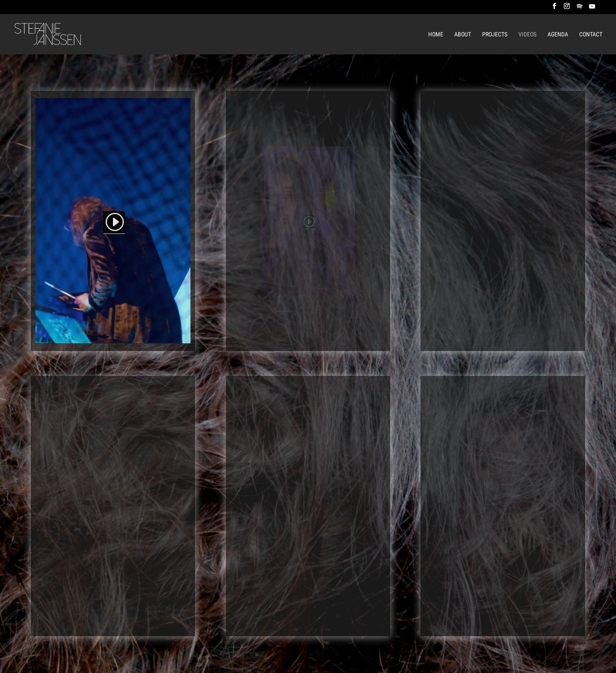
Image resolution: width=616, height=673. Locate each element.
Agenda (558, 34)
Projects (495, 34)
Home (436, 34)
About (463, 34)
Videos (527, 34)
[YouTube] (592, 9)
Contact (591, 34)
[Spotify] (580, 9)
